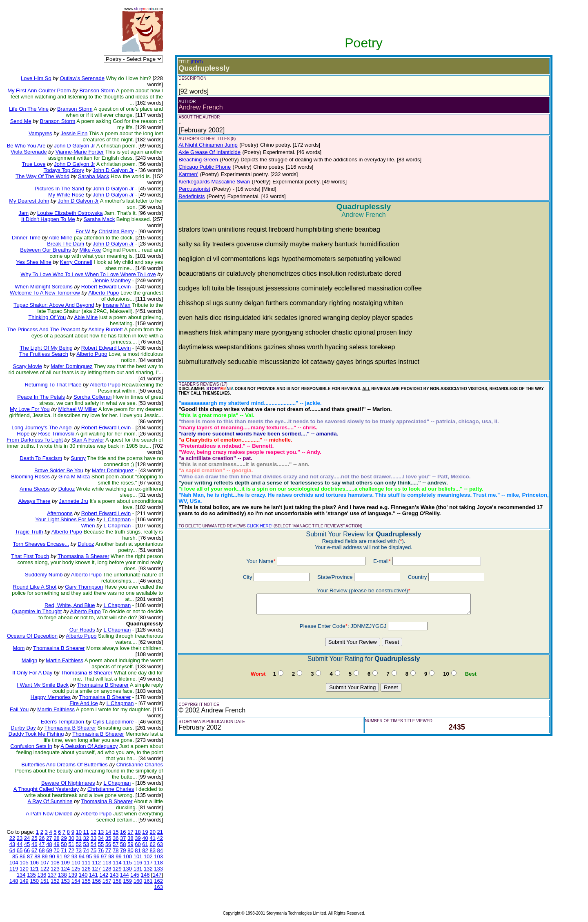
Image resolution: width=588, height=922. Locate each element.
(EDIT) (197, 62)
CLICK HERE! (259, 526)
